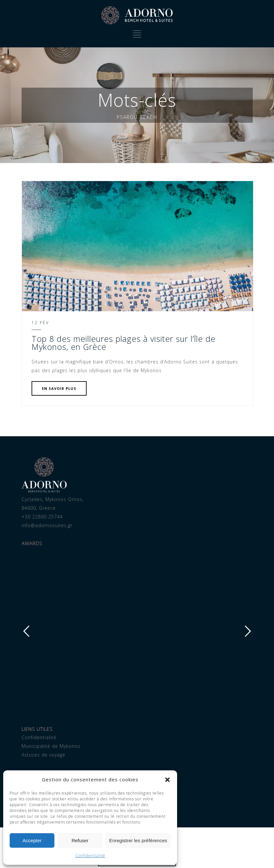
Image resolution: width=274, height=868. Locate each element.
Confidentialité (90, 856)
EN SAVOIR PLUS (59, 388)
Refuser (80, 840)
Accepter (32, 840)
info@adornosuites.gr (47, 525)
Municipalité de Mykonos (51, 746)
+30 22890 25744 (42, 517)
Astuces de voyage (43, 755)
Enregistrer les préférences (138, 840)
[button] (167, 780)
